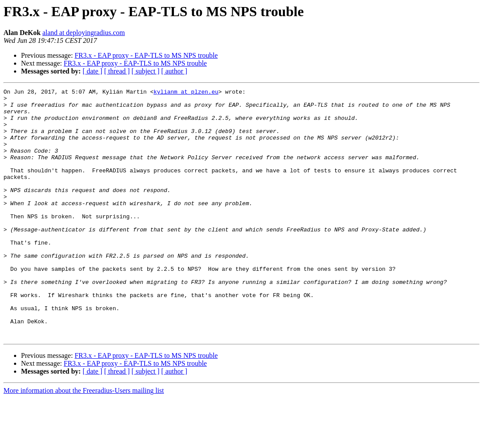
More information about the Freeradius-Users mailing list (84, 440)
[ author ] (174, 71)
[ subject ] (146, 71)
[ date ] (92, 71)
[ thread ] (117, 71)
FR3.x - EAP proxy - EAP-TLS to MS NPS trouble (146, 55)
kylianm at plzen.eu (186, 93)
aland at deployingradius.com (84, 33)
